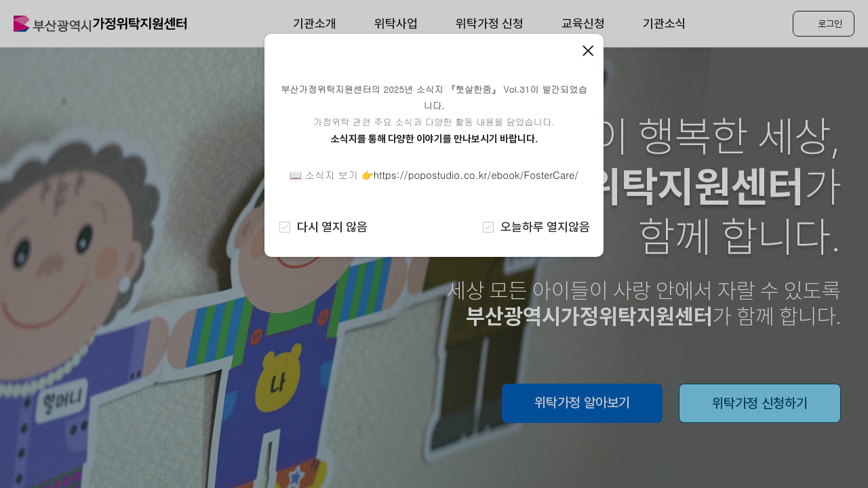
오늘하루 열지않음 (536, 227)
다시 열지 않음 (323, 227)
